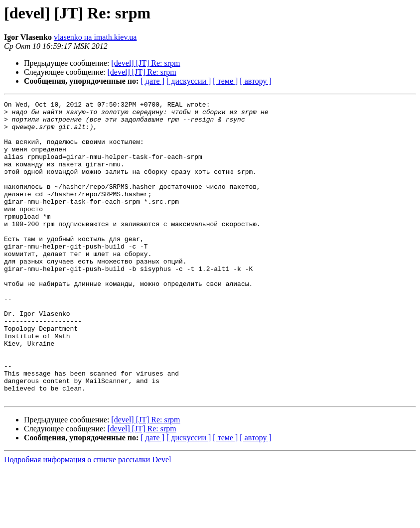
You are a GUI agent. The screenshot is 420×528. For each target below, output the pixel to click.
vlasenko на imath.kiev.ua (95, 37)
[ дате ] (152, 81)
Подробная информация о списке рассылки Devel (88, 519)
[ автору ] (255, 81)
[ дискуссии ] (189, 81)
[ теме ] (225, 81)
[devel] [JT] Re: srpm (145, 63)
